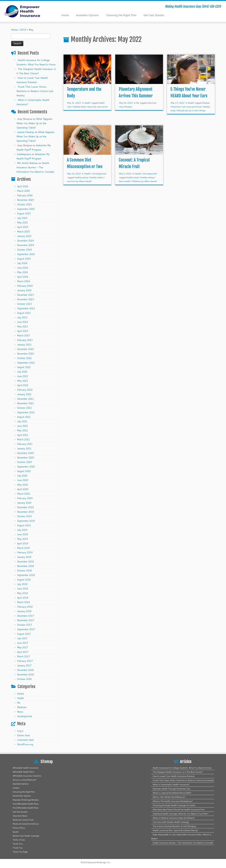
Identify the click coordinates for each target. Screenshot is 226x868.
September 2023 (26, 308)
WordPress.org (25, 744)
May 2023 (22, 326)
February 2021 (25, 444)
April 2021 (23, 435)
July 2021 (22, 421)
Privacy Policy (19, 828)
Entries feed (23, 735)
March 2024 (23, 281)
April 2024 (23, 277)
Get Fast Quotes (154, 15)
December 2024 (25, 241)
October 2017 (24, 625)
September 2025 (26, 209)
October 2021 (24, 408)
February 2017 (25, 661)
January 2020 (24, 503)
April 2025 (23, 227)
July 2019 (22, 530)
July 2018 (22, 584)
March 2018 (23, 602)
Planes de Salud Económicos (26, 824)
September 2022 (26, 363)
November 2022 (26, 354)
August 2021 (24, 417)
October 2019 (24, 516)
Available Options (87, 15)
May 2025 (22, 223)
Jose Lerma (102, 107)
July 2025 (22, 218)
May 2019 (22, 539)
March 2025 (23, 232)
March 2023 (23, 336)
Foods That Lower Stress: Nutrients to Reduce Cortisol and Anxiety (35, 91)
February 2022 (25, 390)
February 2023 (25, 340)
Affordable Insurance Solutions (27, 776)
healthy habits (97, 177)
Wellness (137, 181)
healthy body (79, 107)
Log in (20, 731)
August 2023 (24, 313)
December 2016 (25, 670)
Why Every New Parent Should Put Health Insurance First (179, 810)
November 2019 (26, 512)
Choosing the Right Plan (121, 15)
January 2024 (24, 290)
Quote (16, 832)
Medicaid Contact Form (23, 820)
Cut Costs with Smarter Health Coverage (171, 822)
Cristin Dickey (199, 110)
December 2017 (25, 616)
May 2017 (22, 647)
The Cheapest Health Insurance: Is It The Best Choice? (178, 772)
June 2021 (23, 426)
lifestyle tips (183, 110)
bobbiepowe (24, 154)
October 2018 (24, 571)
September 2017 (26, 629)
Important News (20, 816)
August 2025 (24, 213)
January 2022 (24, 394)
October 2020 (24, 462)
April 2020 (23, 489)
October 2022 (24, 358)
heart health (125, 181)
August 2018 (24, 580)
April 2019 (23, 543)
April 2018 (23, 598)
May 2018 (22, 593)
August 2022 (24, 367)
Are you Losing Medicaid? (25, 780)
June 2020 (23, 480)
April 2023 (23, 331)
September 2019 (26, 521)
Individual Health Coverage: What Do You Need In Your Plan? (181, 814)
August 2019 (24, 525)
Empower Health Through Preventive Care (171, 789)
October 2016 (24, 679)
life (19, 703)
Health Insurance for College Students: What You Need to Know (182, 768)
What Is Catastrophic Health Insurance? (171, 785)
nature (90, 107)
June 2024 (23, 268)
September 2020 (26, 467)
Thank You (18, 844)
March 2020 (23, 494)
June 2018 (23, 589)
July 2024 (22, 263)
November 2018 (26, 566)
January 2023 (24, 345)
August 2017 (24, 634)
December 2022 (25, 349)
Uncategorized (25, 716)
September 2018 (26, 575)
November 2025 (26, 200)
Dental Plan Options (22, 796)
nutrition (71, 181)
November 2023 (26, 299)
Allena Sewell (85, 181)
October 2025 (24, 204)
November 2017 (26, 620)
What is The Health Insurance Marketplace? (173, 801)
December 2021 (25, 399)
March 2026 (23, 191)
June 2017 (23, 643)
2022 (23, 30)
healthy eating (81, 177)
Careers (16, 788)
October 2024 (24, 250)
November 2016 (26, 675)
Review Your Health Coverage (26, 836)
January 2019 (24, 557)
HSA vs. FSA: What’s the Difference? (169, 797)
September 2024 (26, 254)
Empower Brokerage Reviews (26, 800)
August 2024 (24, 259)
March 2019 (23, 548)
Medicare (22, 707)
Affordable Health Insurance (26, 768)
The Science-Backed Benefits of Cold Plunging (174, 826)
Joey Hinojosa (125, 107)
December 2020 (25, 453)
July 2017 (22, 638)
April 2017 (23, 652)
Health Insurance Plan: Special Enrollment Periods (175, 830)
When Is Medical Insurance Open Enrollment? (174, 818)
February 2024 (25, 286)
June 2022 (23, 376)
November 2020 (26, 458)
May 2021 (22, 430)
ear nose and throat (192, 107)
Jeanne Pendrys (26, 132)
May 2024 (22, 272)
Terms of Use (19, 840)
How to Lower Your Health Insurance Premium (174, 776)
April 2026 (23, 186)
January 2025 (24, 236)
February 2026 (25, 195)
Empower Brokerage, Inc (99, 862)
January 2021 (24, 449)
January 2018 (24, 611)
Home (65, 15)
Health (20, 698)
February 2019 (25, 552)
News (20, 712)
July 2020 (22, 476)
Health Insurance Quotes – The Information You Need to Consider (35, 167)
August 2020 (24, 471)
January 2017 (24, 665)
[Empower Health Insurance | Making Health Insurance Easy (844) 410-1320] (26, 11)
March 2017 (23, 656)
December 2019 (25, 507)
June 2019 (23, 534)
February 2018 (25, 607)
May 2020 (22, 485)
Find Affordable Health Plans (26, 804)
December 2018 (25, 562)
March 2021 (23, 439)
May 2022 (22, 381)
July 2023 (22, 317)
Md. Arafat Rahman (27, 163)
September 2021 (26, 412)
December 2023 (25, 295)
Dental (20, 694)
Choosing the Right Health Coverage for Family (174, 805)
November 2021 (26, 403)
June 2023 (23, 322)
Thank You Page (20, 852)
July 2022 (22, 372)
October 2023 (24, 304)
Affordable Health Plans (23, 772)
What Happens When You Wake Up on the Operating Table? (34, 123)
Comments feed (25, 740)
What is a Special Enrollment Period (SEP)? (172, 793)
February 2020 (25, 498)
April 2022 (23, 385)
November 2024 (26, 245)
